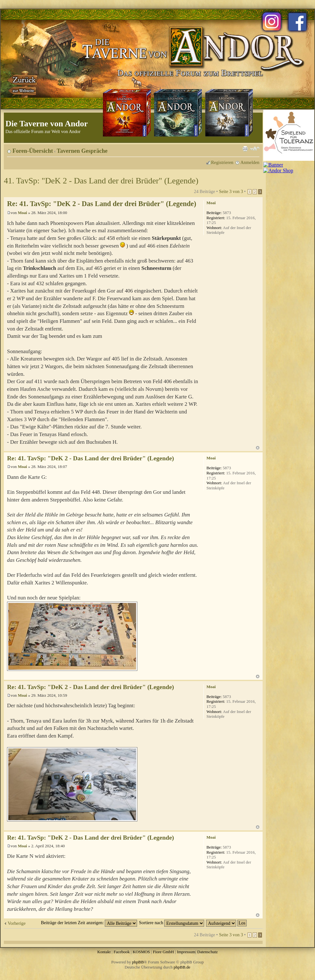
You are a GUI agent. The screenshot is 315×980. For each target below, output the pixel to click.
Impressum (186, 952)
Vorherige (17, 923)
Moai (23, 213)
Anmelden (250, 162)
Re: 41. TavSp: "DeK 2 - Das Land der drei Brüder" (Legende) (102, 204)
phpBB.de (182, 967)
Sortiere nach (172, 923)
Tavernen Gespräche (82, 151)
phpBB (138, 962)
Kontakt (104, 952)
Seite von (231, 191)
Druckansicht (245, 149)
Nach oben (258, 448)
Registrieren (222, 162)
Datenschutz (207, 952)
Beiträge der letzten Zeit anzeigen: (89, 923)
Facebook (122, 952)
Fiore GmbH (163, 952)
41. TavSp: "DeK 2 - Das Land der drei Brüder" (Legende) (101, 181)
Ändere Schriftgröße (255, 149)
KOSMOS (141, 952)
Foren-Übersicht (33, 151)
